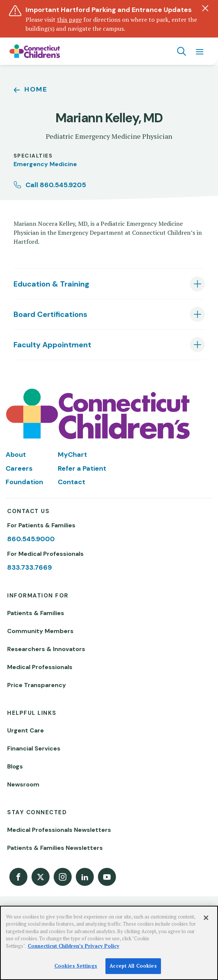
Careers (19, 468)
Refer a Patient (82, 468)
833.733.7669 (29, 567)
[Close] (206, 918)
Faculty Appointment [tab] (52, 345)
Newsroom (23, 784)
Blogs (15, 766)
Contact (71, 482)
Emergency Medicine (45, 164)
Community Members (40, 631)
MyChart (72, 455)
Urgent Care (26, 730)
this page (69, 20)
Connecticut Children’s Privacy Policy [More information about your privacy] (74, 946)
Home (36, 89)
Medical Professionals (40, 667)
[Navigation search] (182, 51)
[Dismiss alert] (205, 8)
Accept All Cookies (133, 966)
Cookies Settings (76, 966)
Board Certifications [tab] (50, 314)
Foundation (24, 482)
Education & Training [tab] (51, 284)
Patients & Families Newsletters (55, 848)
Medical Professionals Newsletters (59, 830)
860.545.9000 (31, 539)
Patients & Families (36, 613)
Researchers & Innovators (46, 649)
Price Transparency (37, 685)
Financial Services (34, 748)
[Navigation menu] (200, 51)
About (16, 455)
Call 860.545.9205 (56, 185)
